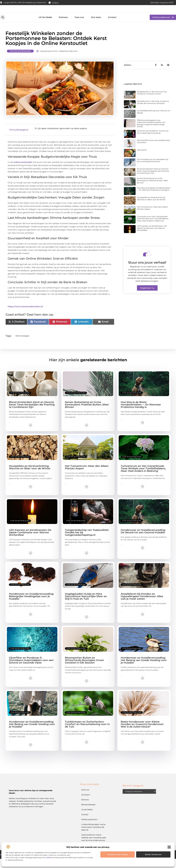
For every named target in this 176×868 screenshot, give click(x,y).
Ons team (96, 27)
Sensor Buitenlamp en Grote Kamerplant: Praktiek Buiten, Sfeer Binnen (152, 190)
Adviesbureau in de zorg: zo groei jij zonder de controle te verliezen (153, 112)
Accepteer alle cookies (118, 854)
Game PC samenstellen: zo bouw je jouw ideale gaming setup (153, 141)
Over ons (79, 27)
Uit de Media (87, 819)
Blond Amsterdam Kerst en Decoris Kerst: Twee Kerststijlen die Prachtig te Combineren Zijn (153, 180)
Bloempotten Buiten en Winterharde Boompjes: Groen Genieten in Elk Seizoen (84, 670)
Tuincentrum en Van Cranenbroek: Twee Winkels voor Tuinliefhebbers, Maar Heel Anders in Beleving (153, 228)
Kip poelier (142, 159)
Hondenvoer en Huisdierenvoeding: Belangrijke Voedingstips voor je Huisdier (31, 606)
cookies (48, 857)
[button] (169, 847)
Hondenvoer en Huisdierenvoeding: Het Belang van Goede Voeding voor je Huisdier (144, 670)
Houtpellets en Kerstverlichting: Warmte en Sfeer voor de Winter (151, 208)
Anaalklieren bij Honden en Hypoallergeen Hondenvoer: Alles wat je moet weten (142, 606)
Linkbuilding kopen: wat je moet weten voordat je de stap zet (93, 836)
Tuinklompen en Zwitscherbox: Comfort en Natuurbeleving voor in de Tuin (87, 734)
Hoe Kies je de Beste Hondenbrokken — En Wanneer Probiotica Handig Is (154, 198)
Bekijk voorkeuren (153, 854)
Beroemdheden (88, 814)
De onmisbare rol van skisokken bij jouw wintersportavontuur (153, 170)
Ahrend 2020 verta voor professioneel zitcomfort (154, 151)
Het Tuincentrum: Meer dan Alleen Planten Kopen (152, 217)
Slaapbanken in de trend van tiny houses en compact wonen (152, 102)
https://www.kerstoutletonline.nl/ (25, 316)
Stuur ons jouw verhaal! (147, 272)
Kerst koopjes (22, 345)
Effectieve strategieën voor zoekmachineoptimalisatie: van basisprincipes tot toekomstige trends (151, 133)
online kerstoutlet (23, 171)
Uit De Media (45, 27)
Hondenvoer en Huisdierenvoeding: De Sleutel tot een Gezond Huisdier (143, 540)
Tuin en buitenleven (20, 60)
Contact (112, 27)
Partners (63, 27)
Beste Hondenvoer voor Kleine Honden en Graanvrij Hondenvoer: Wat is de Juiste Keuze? (142, 734)
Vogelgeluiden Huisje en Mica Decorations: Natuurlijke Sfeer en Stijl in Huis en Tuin (86, 606)
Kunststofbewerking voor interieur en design (154, 121)
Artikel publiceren (89, 829)
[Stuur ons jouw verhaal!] (147, 263)
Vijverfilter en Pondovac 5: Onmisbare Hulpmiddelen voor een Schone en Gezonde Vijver (31, 670)
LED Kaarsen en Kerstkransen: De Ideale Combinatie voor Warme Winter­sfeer (152, 237)
